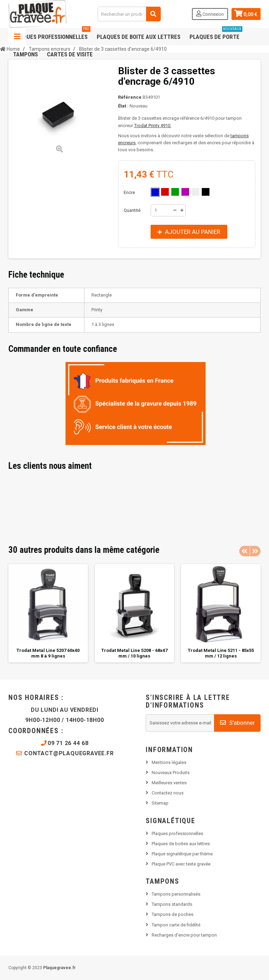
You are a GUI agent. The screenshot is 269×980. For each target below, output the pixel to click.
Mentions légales (169, 762)
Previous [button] (244, 551)
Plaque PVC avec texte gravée (181, 864)
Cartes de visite (70, 54)
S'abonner (237, 723)
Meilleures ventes (169, 783)
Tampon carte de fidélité (176, 925)
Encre (130, 192)
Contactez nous (168, 793)
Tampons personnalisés (176, 894)
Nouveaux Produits (171, 773)
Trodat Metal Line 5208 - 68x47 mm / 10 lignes (134, 653)
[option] (48, 613)
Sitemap (160, 803)
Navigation (17, 37)
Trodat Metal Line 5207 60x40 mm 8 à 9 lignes (48, 653)
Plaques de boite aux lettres (139, 37)
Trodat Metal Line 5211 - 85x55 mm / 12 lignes (221, 653)
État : (123, 106)
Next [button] (255, 551)
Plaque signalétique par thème (182, 854)
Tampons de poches (173, 914)
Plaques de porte (216, 34)
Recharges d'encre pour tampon (184, 935)
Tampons (25, 54)
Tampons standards (172, 904)
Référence (130, 97)
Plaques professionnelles (52, 34)
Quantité (132, 210)
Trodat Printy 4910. (153, 126)
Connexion (210, 14)
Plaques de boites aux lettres (181, 844)
